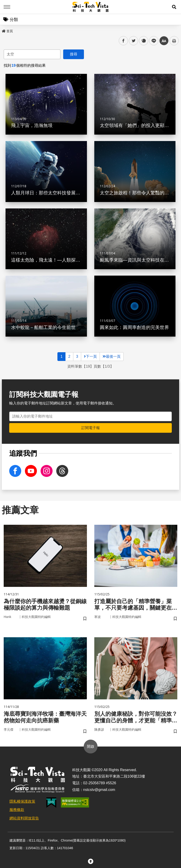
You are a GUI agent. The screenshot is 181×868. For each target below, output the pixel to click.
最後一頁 (112, 356)
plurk (143, 41)
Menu (7, 7)
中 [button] (164, 41)
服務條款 (17, 810)
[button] (174, 7)
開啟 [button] (91, 746)
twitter (134, 41)
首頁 (7, 31)
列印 (174, 41)
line (152, 41)
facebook (123, 41)
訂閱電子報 (91, 428)
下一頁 (90, 356)
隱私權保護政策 (22, 801)
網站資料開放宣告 (24, 818)
